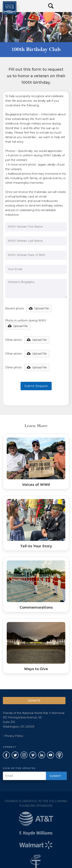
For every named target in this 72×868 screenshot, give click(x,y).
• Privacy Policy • (14, 736)
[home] (10, 8)
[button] (63, 6)
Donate (34, 701)
